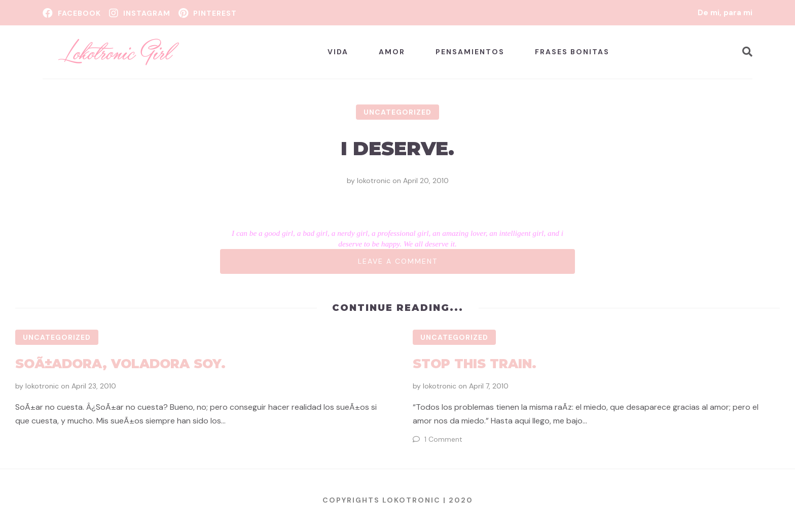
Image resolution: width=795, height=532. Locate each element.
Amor (392, 52)
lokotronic (374, 181)
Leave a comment (398, 261)
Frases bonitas (572, 52)
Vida (338, 52)
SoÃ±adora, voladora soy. (120, 364)
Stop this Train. (475, 364)
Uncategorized (397, 112)
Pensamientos (470, 52)
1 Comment (443, 439)
